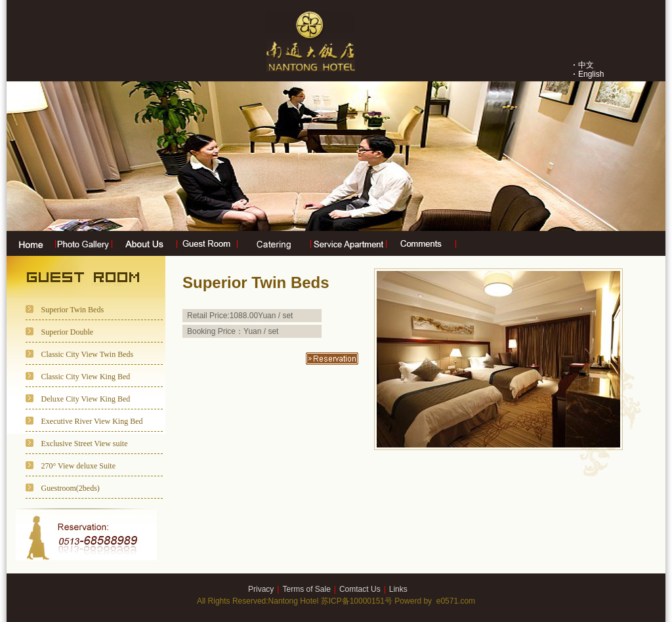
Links (398, 589)
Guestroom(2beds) (71, 488)
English (591, 74)
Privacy (261, 589)
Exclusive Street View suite (85, 444)
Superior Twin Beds (73, 310)
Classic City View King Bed (86, 377)
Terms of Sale (306, 589)
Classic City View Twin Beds (88, 354)
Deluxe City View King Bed (86, 399)
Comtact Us (360, 589)
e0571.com (456, 601)
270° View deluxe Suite (79, 466)
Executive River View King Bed (92, 421)
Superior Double (68, 332)
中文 (586, 65)
